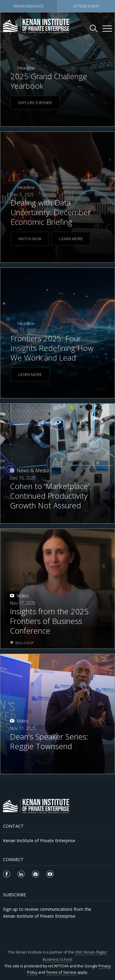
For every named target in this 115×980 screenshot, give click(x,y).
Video (23, 596)
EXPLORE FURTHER (35, 103)
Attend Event (86, 6)
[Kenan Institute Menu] (107, 29)
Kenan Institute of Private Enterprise (39, 840)
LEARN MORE (71, 239)
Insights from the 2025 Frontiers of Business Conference (49, 621)
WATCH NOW (30, 239)
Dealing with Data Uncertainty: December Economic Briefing (51, 212)
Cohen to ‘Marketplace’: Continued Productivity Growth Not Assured (50, 496)
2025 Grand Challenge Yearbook (49, 81)
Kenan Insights (29, 6)
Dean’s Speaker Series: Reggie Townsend (49, 742)
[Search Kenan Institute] (94, 28)
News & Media (33, 470)
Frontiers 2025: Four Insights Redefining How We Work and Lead (52, 348)
